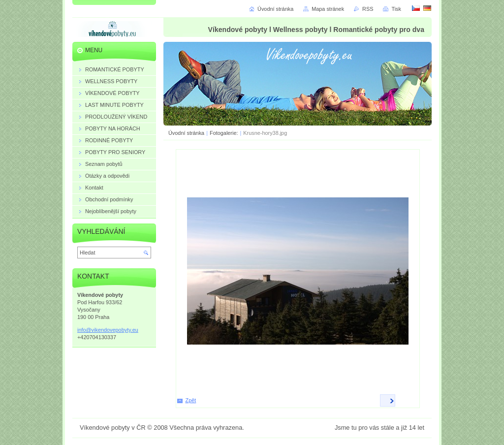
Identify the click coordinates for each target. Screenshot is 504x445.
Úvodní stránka (186, 133)
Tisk (396, 9)
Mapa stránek (328, 9)
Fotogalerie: (224, 133)
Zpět (191, 400)
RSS (368, 9)
